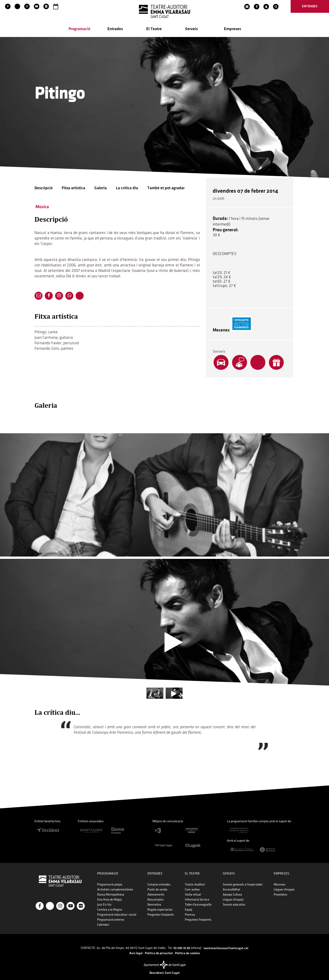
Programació (79, 30)
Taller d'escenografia (198, 898)
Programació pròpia (110, 878)
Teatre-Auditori (195, 878)
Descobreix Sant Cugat (164, 966)
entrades (310, 6)
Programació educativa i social (117, 908)
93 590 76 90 (182, 941)
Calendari (103, 918)
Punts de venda (157, 883)
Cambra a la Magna (110, 903)
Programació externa (111, 913)
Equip (188, 903)
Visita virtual (193, 888)
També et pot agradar (166, 189)
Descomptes (155, 893)
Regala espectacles (160, 903)
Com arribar (192, 883)
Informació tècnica (197, 893)
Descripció (44, 189)
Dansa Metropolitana (111, 888)
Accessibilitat (231, 883)
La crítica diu (127, 189)
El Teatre (154, 30)
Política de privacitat (159, 946)
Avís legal (136, 946)
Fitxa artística (73, 189)
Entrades (115, 30)
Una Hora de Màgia (109, 893)
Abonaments (156, 888)
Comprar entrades (159, 878)
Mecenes (280, 878)
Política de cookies (187, 946)
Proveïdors (280, 888)
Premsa (190, 908)
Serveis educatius (234, 898)
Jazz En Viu (104, 898)
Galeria (101, 189)
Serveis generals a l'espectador (243, 878)
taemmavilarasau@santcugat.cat (226, 941)
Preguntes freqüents (161, 908)
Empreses (232, 30)
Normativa (154, 898)
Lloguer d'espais (233, 893)
